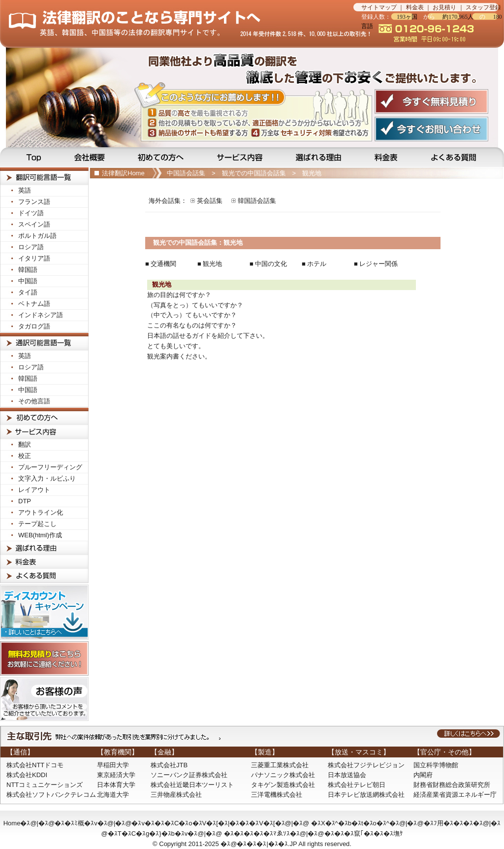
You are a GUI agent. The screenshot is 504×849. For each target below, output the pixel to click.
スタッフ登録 (483, 7)
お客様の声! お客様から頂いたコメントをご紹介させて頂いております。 (44, 699)
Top (29, 157)
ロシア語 (31, 247)
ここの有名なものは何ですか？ (192, 325)
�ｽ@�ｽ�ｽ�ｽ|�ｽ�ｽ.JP (259, 844)
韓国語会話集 (257, 201)
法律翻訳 (44, 176)
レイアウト (34, 490)
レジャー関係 (378, 264)
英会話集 (210, 201)
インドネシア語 (41, 315)
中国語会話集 (186, 173)
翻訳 (25, 444)
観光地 (312, 173)
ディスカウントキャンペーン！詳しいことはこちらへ (44, 612)
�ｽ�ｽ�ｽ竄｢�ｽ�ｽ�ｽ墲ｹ (364, 833)
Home (12, 823)
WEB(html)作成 (40, 535)
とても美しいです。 (176, 346)
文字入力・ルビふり (47, 478)
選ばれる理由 (319, 157)
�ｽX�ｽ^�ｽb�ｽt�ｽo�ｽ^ (350, 823)
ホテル (317, 264)
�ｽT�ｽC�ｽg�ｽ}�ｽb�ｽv (148, 833)
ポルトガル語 (37, 236)
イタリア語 (34, 258)
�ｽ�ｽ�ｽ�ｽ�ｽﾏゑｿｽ (257, 833)
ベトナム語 (34, 304)
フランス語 (34, 202)
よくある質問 (460, 157)
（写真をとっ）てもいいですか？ (195, 305)
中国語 (28, 281)
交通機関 (163, 264)
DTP (25, 501)
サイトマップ (379, 7)
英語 (25, 190)
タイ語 (28, 292)
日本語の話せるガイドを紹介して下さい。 (208, 336)
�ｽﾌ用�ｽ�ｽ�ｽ (448, 823)
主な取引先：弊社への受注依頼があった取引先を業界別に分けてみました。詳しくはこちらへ (252, 736)
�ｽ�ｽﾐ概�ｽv (76, 823)
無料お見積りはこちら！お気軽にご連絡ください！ (44, 658)
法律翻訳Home (123, 173)
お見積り (444, 7)
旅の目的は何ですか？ (179, 295)
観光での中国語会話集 (254, 173)
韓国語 (28, 270)
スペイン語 (34, 224)
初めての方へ (162, 157)
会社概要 (91, 157)
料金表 (415, 7)
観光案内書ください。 (179, 356)
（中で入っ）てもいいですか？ (192, 315)
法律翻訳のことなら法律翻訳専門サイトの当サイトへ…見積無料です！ (177, 24)
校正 (25, 456)
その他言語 (34, 401)
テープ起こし (37, 524)
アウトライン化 (41, 512)
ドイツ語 (31, 213)
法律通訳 (44, 342)
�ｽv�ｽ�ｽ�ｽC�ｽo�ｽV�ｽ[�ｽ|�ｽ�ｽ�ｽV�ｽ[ (203, 823)
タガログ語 (34, 326)
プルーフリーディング (50, 467)
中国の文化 (271, 264)
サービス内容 (241, 157)
